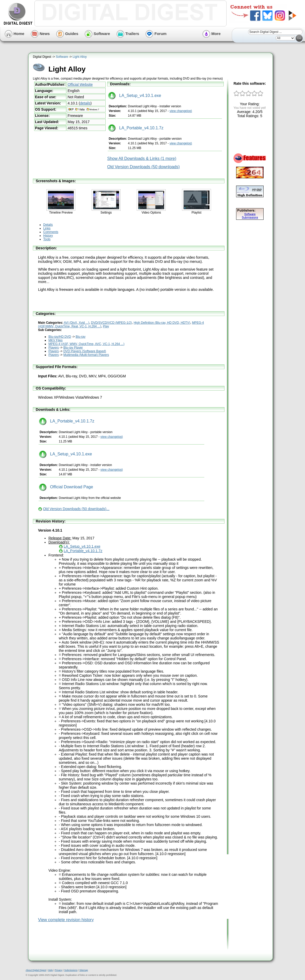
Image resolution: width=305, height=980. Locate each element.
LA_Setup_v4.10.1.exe (135, 96)
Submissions (71, 970)
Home (14, 34)
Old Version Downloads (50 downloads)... (76, 509)
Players (54, 348)
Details (48, 225)
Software (97, 34)
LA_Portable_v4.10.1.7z (136, 128)
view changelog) (181, 111)
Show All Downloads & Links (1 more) (142, 158)
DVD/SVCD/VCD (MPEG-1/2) (112, 323)
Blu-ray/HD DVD (60, 337)
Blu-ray (81, 337)
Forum (156, 34)
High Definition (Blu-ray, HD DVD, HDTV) (162, 323)
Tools (47, 239)
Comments (51, 232)
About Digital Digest (36, 970)
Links (47, 228)
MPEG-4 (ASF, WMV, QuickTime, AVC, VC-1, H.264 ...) (86, 344)
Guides (67, 34)
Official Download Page (66, 487)
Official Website (80, 84)
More (212, 34)
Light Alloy (80, 57)
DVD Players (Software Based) (85, 351)
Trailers (128, 34)
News (40, 34)
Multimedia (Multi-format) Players (86, 355)
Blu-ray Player (73, 348)
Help (50, 970)
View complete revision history (66, 920)
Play (106, 326)
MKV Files (56, 340)
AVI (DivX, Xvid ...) (76, 323)
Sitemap (83, 970)
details (85, 103)
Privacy (59, 970)
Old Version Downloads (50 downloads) (143, 167)
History (48, 236)
